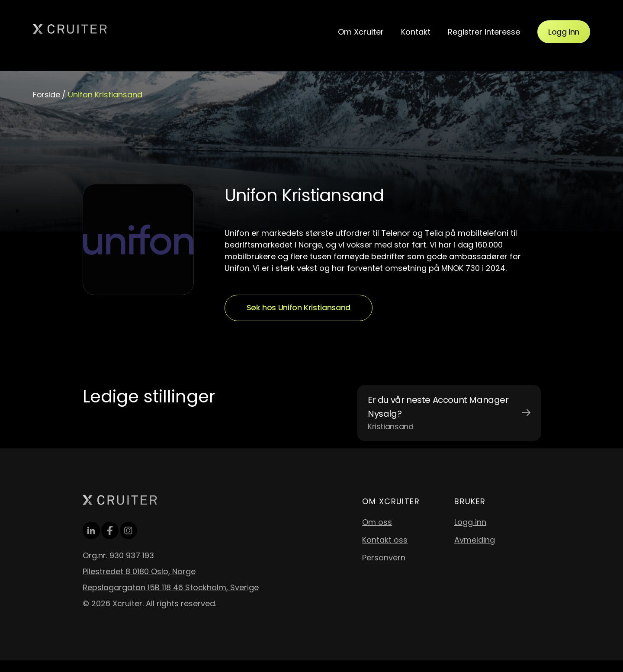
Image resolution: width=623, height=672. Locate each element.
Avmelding (475, 540)
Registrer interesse (484, 32)
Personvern (384, 558)
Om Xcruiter (361, 32)
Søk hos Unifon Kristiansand (299, 307)
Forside (46, 95)
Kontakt (416, 32)
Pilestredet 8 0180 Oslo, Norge (139, 571)
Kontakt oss (385, 540)
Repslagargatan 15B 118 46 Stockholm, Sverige (171, 587)
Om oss (377, 522)
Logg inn (564, 32)
